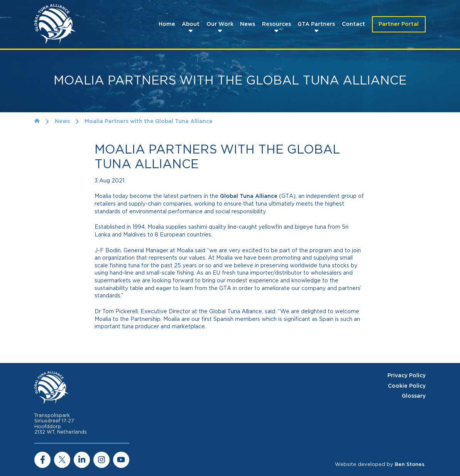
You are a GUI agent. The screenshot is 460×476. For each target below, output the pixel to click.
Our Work (220, 24)
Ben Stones (410, 464)
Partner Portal (399, 24)
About (191, 24)
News (248, 24)
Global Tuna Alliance (249, 196)
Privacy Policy (407, 376)
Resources (277, 24)
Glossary (414, 396)
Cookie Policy (407, 386)
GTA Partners (316, 24)
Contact (353, 24)
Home (167, 24)
